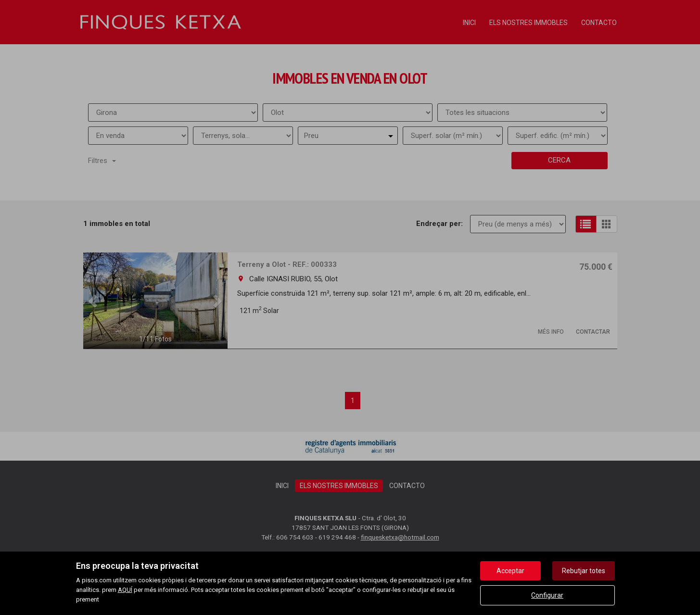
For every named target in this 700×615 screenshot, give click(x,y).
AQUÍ (125, 590)
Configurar (547, 595)
